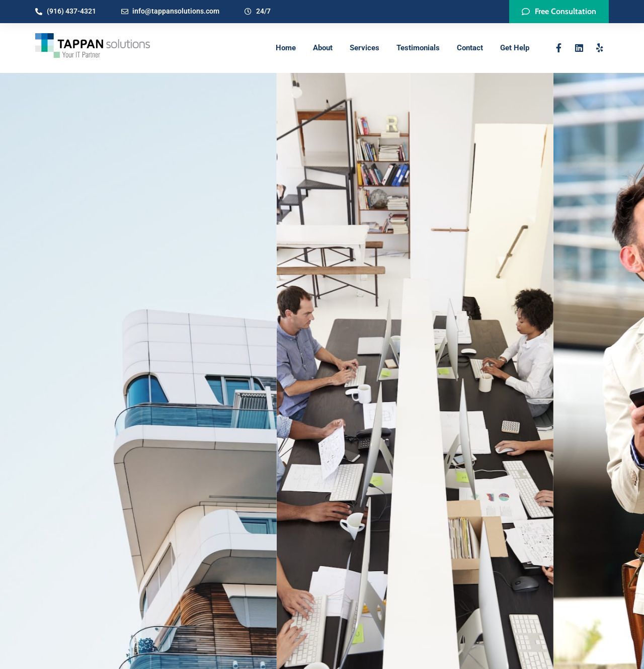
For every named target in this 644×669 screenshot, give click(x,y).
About (323, 48)
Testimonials (418, 48)
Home (286, 48)
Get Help (515, 48)
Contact (470, 48)
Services (365, 48)
